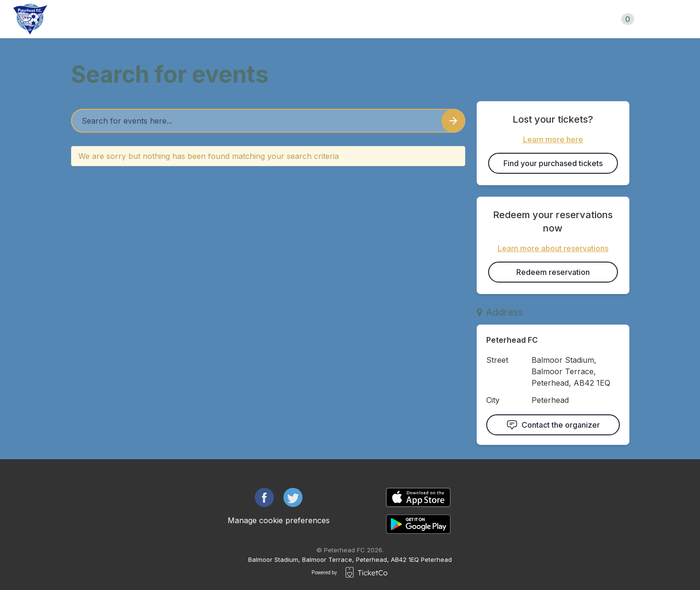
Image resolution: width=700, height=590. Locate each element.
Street (497, 360)
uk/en (667, 19)
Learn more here (553, 139)
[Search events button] (453, 121)
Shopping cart (600, 19)
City (493, 400)
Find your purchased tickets (553, 163)
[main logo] (30, 19)
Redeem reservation (553, 272)
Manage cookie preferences (279, 520)
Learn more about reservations (553, 248)
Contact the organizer (553, 425)
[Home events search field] (268, 121)
